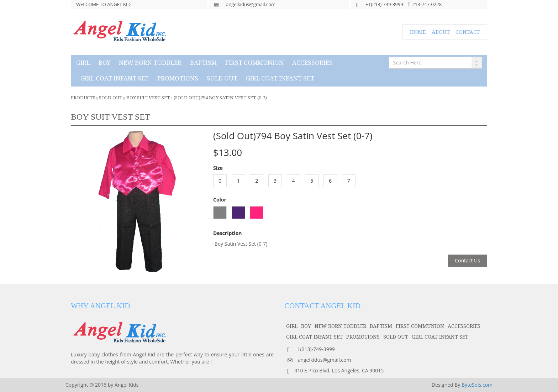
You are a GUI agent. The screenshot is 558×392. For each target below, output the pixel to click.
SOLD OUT (222, 78)
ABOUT (441, 32)
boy (104, 62)
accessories (312, 62)
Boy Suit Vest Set (148, 98)
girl (83, 62)
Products (83, 98)
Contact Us (467, 260)
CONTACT (468, 32)
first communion (254, 62)
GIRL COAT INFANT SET (115, 78)
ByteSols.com (477, 385)
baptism (203, 62)
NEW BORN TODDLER (150, 62)
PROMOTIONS (178, 78)
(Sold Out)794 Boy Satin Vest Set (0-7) (220, 98)
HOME (418, 32)
